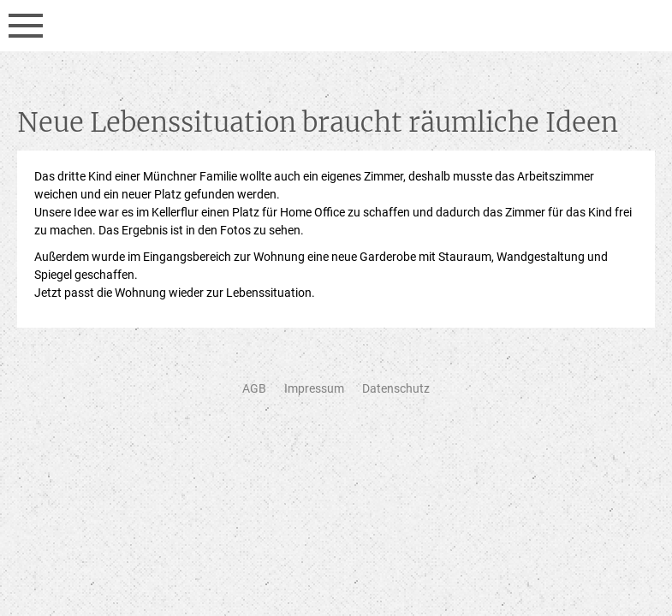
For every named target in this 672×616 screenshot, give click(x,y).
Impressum (314, 388)
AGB (254, 388)
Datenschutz (396, 388)
